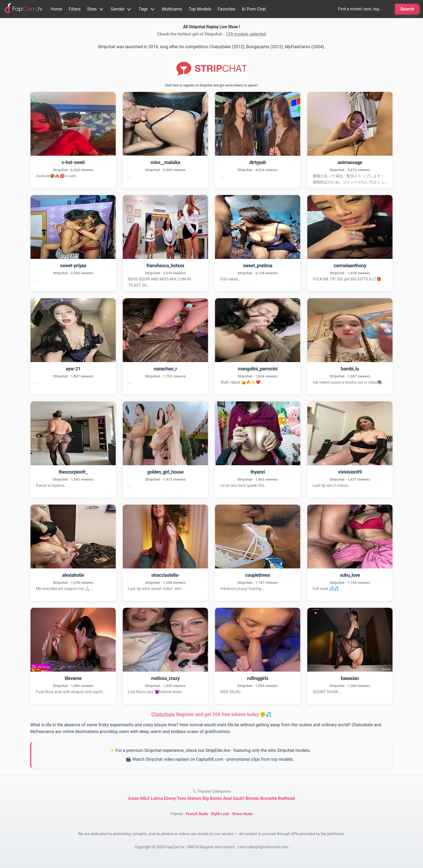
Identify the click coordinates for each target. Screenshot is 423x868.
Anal (227, 798)
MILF (145, 798)
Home (57, 9)
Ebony (170, 798)
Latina (157, 798)
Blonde (252, 798)
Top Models (200, 9)
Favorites (226, 9)
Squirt (239, 798)
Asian (134, 798)
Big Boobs (212, 798)
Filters (75, 9)
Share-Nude (242, 814)
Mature (194, 798)
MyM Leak (220, 814)
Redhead (286, 798)
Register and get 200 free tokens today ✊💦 (212, 714)
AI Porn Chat (254, 9)
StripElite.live (218, 750)
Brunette (268, 798)
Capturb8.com (209, 759)
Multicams (172, 9)
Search (407, 9)
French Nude (197, 814)
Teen (182, 798)
